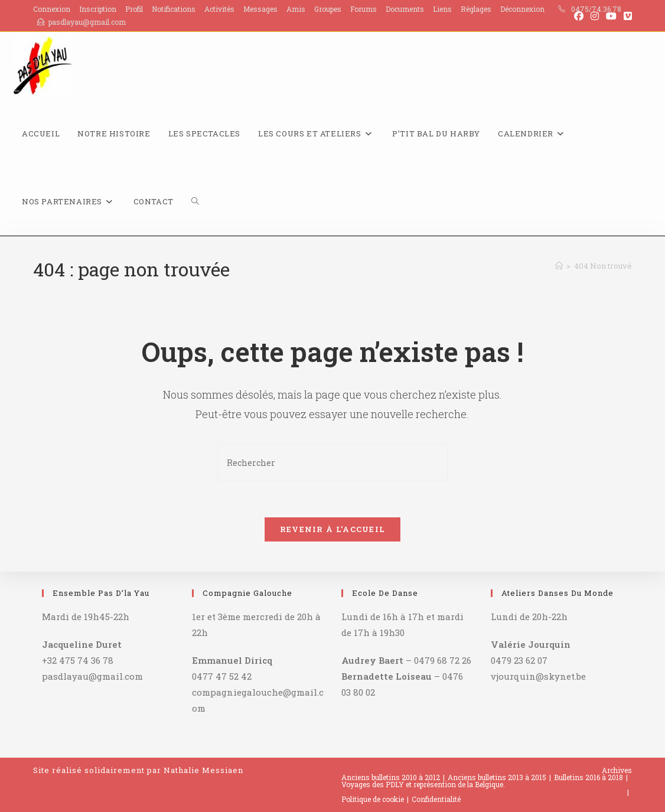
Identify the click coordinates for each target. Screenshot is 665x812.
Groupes (328, 9)
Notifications (174, 9)
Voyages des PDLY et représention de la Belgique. (423, 784)
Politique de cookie (373, 799)
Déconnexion (522, 9)
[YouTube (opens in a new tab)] (611, 16)
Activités (219, 9)
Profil (134, 9)
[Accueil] (559, 266)
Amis (296, 9)
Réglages (476, 9)
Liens (442, 9)
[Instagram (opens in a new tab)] (595, 16)
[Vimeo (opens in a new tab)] (626, 16)
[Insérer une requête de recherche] (332, 463)
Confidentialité (436, 799)
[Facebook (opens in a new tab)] (579, 16)
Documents (405, 9)
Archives (617, 770)
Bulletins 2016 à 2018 (589, 777)
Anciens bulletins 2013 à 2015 (497, 777)
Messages (260, 9)
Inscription (98, 9)
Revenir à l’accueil (333, 529)
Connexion (52, 9)
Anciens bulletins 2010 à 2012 (391, 777)
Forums (364, 9)
